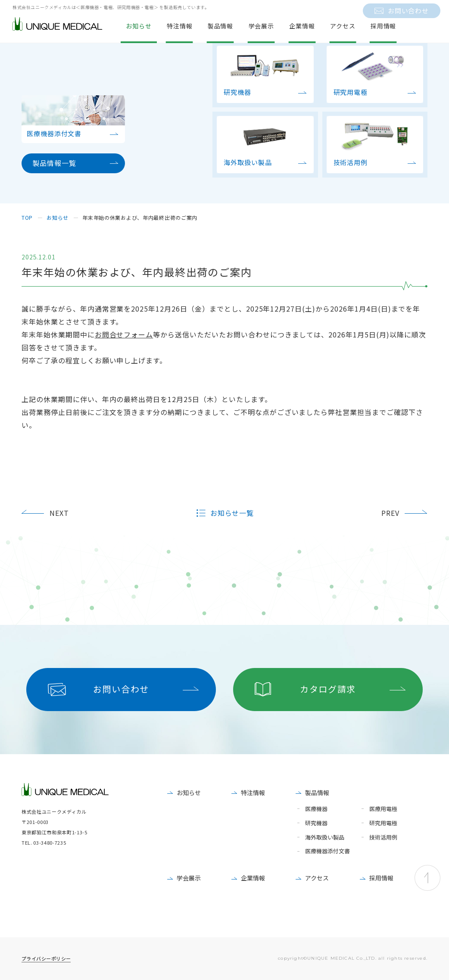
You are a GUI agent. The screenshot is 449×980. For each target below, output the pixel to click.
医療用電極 (383, 809)
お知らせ (189, 793)
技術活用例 (383, 838)
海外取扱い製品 (325, 838)
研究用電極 (383, 823)
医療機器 (316, 809)
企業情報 (253, 878)
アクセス (317, 878)
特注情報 (253, 793)
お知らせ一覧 (232, 513)
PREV (390, 513)
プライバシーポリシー (46, 958)
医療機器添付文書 (327, 851)
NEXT (59, 513)
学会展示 (189, 878)
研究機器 (316, 823)
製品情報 (317, 793)
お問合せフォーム (124, 334)
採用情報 (381, 878)
